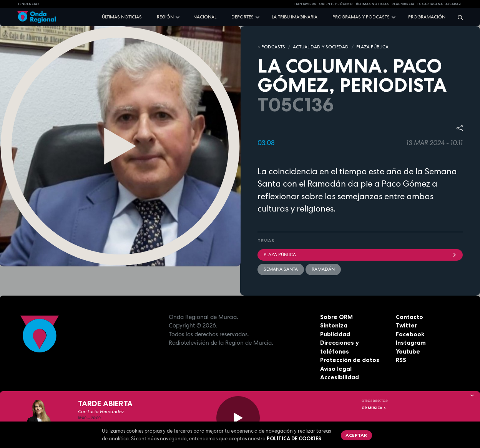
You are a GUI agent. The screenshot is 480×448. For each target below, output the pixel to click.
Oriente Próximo (336, 4)
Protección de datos (350, 360)
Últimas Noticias (372, 4)
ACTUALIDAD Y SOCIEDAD (321, 47)
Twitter (406, 325)
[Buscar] (458, 17)
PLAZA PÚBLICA (372, 47)
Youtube (408, 351)
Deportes (242, 17)
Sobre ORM (336, 317)
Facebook (410, 334)
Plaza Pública (360, 255)
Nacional (205, 17)
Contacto (409, 317)
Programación (427, 17)
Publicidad (335, 334)
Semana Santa (281, 269)
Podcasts (273, 47)
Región (165, 17)
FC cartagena (430, 4)
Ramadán (323, 269)
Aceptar (356, 435)
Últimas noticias (122, 17)
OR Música (374, 408)
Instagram (411, 343)
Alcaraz (453, 4)
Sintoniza (334, 325)
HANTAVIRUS (305, 4)
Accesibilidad (340, 377)
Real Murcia (403, 4)
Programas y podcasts (361, 17)
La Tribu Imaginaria (295, 17)
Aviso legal (336, 369)
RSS (401, 360)
